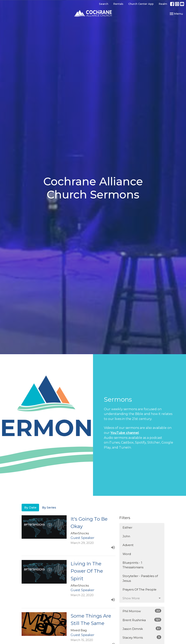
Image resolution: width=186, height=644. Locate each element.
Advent (128, 545)
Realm (163, 4)
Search (104, 4)
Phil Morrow (142, 611)
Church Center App (141, 4)
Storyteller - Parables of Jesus (140, 578)
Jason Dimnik (142, 629)
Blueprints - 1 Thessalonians (133, 565)
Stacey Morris (142, 637)
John (126, 536)
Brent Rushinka (142, 620)
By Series (49, 507)
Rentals (118, 4)
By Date (30, 507)
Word (127, 554)
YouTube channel (125, 433)
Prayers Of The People (139, 589)
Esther (127, 527)
